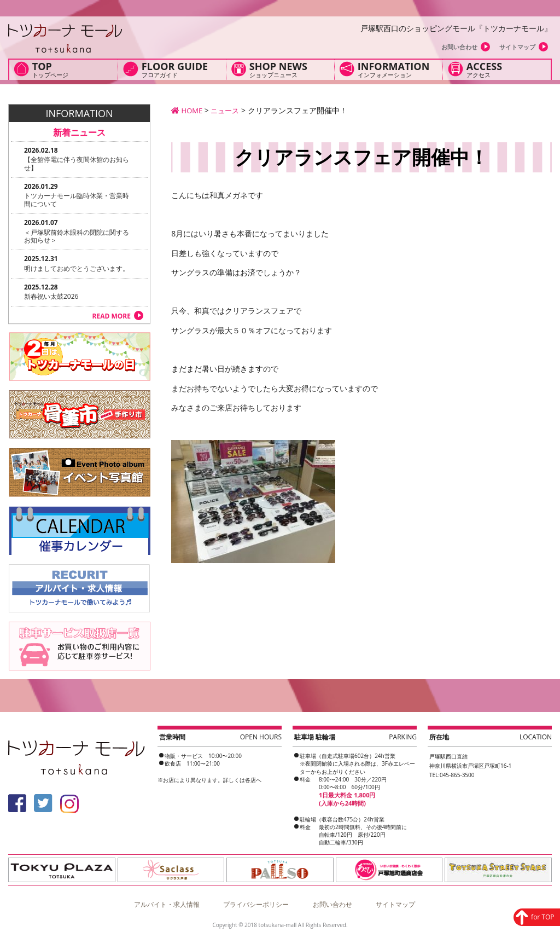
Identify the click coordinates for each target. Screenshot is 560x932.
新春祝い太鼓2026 (51, 296)
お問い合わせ (459, 47)
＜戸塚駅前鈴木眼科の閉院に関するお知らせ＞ (77, 236)
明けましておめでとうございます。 (77, 268)
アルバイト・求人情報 (167, 901)
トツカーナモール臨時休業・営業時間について (77, 199)
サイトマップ (517, 47)
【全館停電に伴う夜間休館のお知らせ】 (77, 163)
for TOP (509, 842)
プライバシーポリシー (256, 901)
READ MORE (112, 316)
